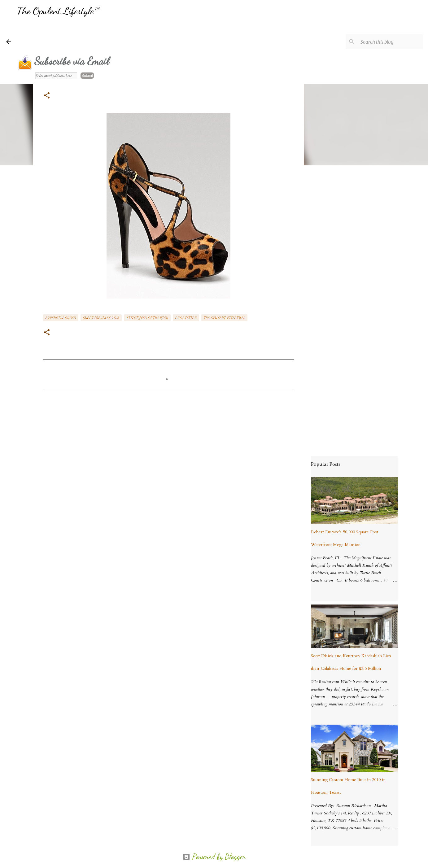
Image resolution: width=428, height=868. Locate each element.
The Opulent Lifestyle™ (58, 11)
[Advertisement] (130, 36)
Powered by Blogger (214, 857)
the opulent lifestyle (224, 318)
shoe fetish (186, 318)
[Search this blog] (391, 42)
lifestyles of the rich (147, 318)
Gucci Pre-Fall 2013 (101, 318)
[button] (47, 96)
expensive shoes (61, 318)
